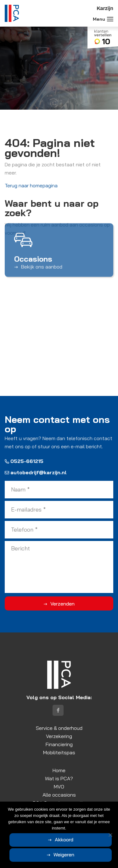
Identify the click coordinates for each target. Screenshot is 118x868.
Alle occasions (59, 795)
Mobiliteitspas (59, 752)
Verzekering (59, 736)
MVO (59, 787)
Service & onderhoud (59, 728)
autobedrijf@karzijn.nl (36, 472)
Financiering (59, 744)
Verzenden (62, 604)
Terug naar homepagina (31, 185)
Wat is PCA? (59, 778)
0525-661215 (24, 461)
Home (59, 770)
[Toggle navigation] (110, 19)
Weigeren (64, 855)
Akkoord (64, 839)
